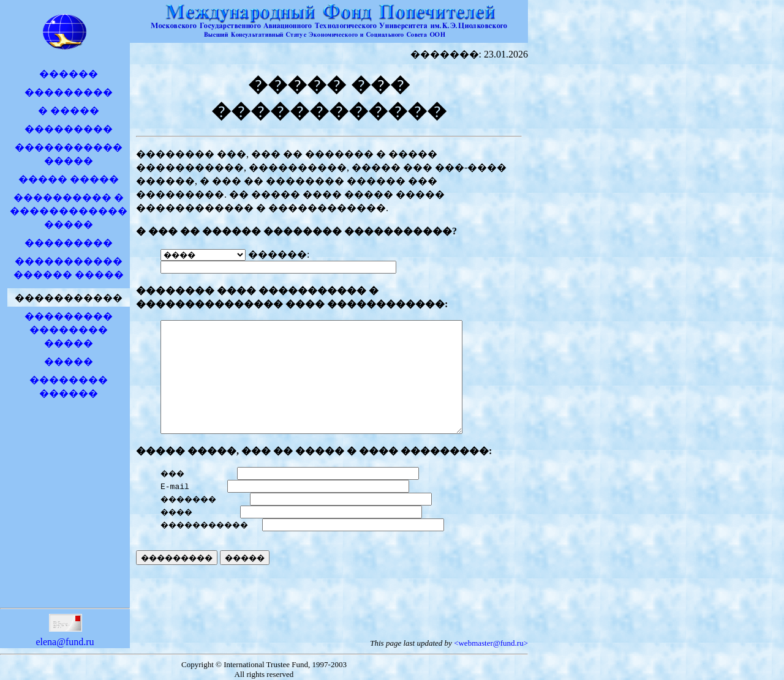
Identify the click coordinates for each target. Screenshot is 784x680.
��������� (69, 92)
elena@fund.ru (65, 638)
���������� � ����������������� (69, 211)
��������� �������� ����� (69, 330)
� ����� (69, 110)
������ (69, 74)
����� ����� (69, 179)
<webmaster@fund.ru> (491, 644)
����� (69, 361)
